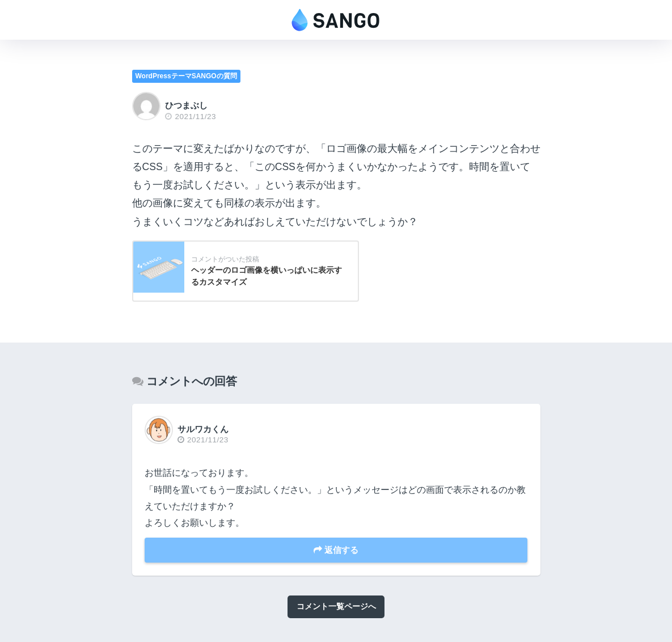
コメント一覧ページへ (336, 606)
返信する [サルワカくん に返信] (336, 550)
